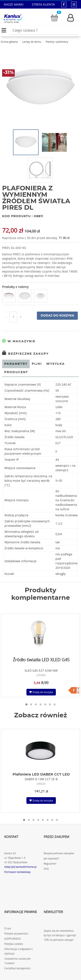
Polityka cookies (14, 944)
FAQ (46, 869)
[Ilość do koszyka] (13, 317)
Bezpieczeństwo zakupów (59, 853)
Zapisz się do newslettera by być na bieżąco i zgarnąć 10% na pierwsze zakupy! (60, 935)
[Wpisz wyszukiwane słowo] (44, 30)
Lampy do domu (32, 42)
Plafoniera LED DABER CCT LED (41, 774)
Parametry (16, 364)
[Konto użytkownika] (73, 18)
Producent (16, 372)
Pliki (37, 364)
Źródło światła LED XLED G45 (41, 660)
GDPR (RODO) (12, 939)
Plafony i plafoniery (57, 42)
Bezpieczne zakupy (25, 354)
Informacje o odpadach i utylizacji (19, 951)
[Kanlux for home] (13, 17)
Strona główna (9, 42)
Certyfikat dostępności (17, 968)
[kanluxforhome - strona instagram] (74, 4)
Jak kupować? (51, 858)
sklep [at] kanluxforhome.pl (20, 867)
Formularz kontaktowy (17, 872)
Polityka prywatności (16, 934)
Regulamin (50, 864)
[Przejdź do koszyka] (54, 17)
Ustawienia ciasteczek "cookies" (17, 961)
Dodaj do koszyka (57, 316)
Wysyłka (56, 364)
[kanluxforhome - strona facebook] (64, 4)
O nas (8, 928)
